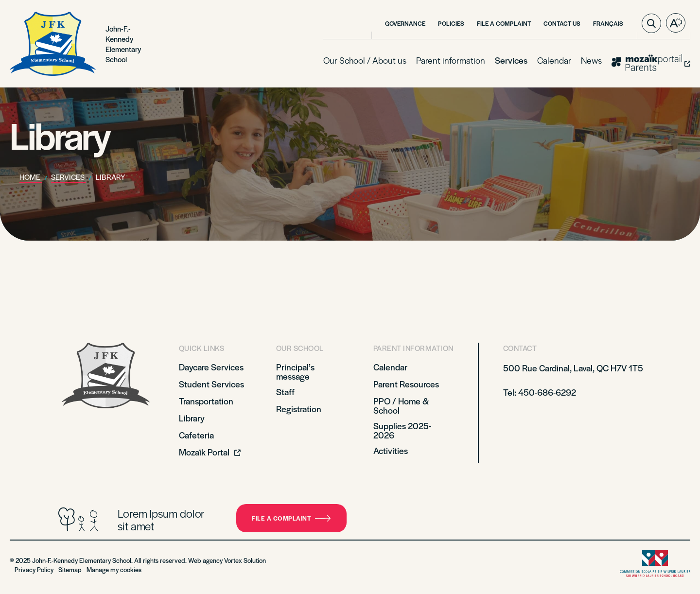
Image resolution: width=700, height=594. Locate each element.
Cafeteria (196, 435)
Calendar (554, 60)
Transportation (206, 401)
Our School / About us (365, 60)
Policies (451, 23)
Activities (391, 450)
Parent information (451, 60)
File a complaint (291, 518)
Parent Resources (406, 384)
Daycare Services (211, 367)
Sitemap (70, 569)
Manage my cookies (114, 569)
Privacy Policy (34, 569)
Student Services (211, 384)
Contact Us (562, 23)
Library (192, 418)
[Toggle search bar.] (651, 23)
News (591, 60)
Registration (299, 409)
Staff (285, 392)
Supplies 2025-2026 (402, 430)
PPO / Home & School (401, 405)
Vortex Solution (245, 560)
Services (511, 60)
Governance (405, 23)
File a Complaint (504, 23)
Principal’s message (295, 371)
